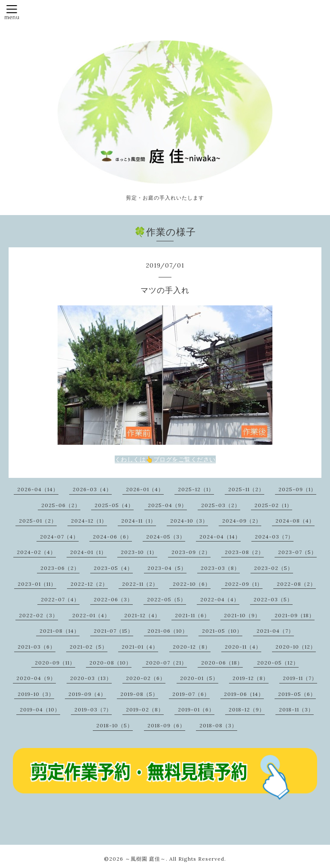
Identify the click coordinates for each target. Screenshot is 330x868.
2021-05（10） (222, 631)
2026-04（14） (38, 489)
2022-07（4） (60, 599)
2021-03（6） (37, 647)
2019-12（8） (251, 678)
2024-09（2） (242, 521)
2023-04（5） (167, 568)
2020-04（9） (36, 678)
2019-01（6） (196, 709)
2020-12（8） (192, 647)
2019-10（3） (36, 694)
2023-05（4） (113, 568)
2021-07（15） (113, 631)
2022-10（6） (192, 584)
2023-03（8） (220, 568)
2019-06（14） (244, 694)
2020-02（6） (146, 678)
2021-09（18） (295, 615)
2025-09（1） (297, 489)
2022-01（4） (91, 615)
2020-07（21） (166, 663)
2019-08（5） (139, 694)
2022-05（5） (167, 599)
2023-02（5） (273, 568)
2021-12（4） (142, 615)
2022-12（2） (89, 584)
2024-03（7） (274, 537)
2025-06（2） (61, 505)
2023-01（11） (37, 584)
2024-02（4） (36, 552)
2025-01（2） (38, 521)
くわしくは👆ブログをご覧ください (165, 459)
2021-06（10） (168, 631)
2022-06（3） (113, 599)
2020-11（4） (243, 647)
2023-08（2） (244, 552)
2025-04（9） (167, 505)
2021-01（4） (140, 647)
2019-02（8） (145, 709)
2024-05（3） (166, 537)
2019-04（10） (40, 709)
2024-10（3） (189, 521)
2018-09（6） (166, 725)
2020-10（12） (296, 647)
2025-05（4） (114, 505)
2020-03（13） (91, 678)
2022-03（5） (273, 599)
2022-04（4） (220, 599)
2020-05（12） (278, 663)
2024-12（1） (89, 521)
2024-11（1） (139, 521)
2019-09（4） (87, 694)
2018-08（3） (218, 725)
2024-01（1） (88, 552)
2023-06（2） (60, 568)
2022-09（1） (244, 584)
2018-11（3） (296, 709)
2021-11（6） (192, 615)
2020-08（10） (110, 663)
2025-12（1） (196, 489)
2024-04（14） (220, 537)
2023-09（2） (191, 552)
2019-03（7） (93, 709)
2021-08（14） (60, 631)
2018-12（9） (247, 709)
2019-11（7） (300, 678)
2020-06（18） (222, 663)
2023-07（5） (297, 552)
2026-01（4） (145, 489)
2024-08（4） (295, 521)
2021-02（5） (89, 647)
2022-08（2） (296, 584)
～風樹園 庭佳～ (145, 859)
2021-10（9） (242, 615)
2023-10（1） (139, 552)
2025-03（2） (221, 505)
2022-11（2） (140, 584)
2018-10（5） (115, 725)
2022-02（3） (38, 615)
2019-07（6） (191, 694)
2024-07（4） (59, 537)
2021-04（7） (275, 631)
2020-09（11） (55, 663)
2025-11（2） (246, 489)
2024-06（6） (112, 537)
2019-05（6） (297, 694)
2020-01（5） (199, 678)
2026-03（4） (92, 489)
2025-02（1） (273, 505)
